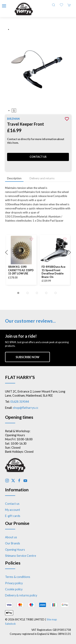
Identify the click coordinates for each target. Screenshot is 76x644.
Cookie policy (14, 589)
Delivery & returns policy (21, 595)
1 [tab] (14, 110)
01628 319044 (20, 402)
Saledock (10, 624)
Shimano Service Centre (21, 556)
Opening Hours (15, 550)
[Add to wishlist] (31, 239)
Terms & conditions (18, 577)
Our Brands (13, 543)
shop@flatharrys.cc (26, 408)
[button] (4, 6)
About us (11, 537)
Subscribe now (27, 357)
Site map (52, 619)
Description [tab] (14, 178)
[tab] (18, 293)
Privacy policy (14, 583)
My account (13, 510)
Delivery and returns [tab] (42, 178)
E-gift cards (13, 516)
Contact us (38, 157)
